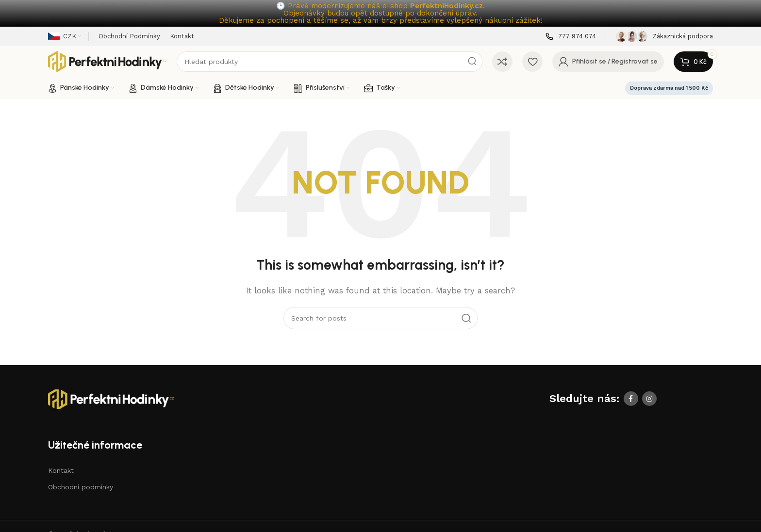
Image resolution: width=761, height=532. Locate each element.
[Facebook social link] (631, 399)
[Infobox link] (571, 37)
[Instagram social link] (649, 399)
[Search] (330, 62)
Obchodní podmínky (81, 487)
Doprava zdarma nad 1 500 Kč (669, 88)
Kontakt (61, 470)
